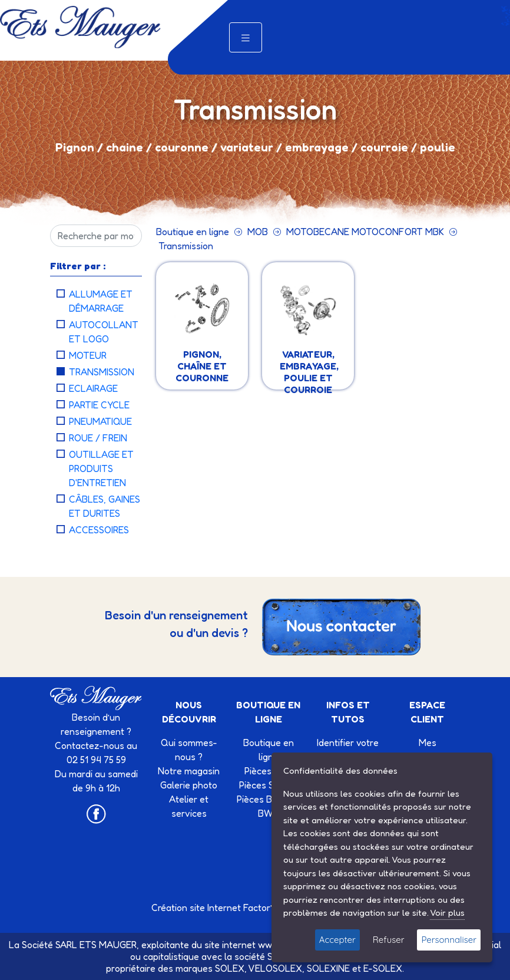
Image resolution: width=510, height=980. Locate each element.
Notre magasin (189, 771)
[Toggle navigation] (246, 37)
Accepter (337, 940)
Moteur (88, 355)
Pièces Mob (268, 771)
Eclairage (93, 388)
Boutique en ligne (193, 232)
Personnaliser (449, 940)
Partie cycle (99, 405)
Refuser (389, 940)
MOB (258, 232)
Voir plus (447, 913)
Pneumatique (100, 421)
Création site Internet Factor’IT (216, 908)
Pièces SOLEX (269, 785)
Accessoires (99, 530)
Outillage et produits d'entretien (101, 468)
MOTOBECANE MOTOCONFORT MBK (365, 232)
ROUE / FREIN (98, 438)
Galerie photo (189, 785)
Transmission (102, 372)
